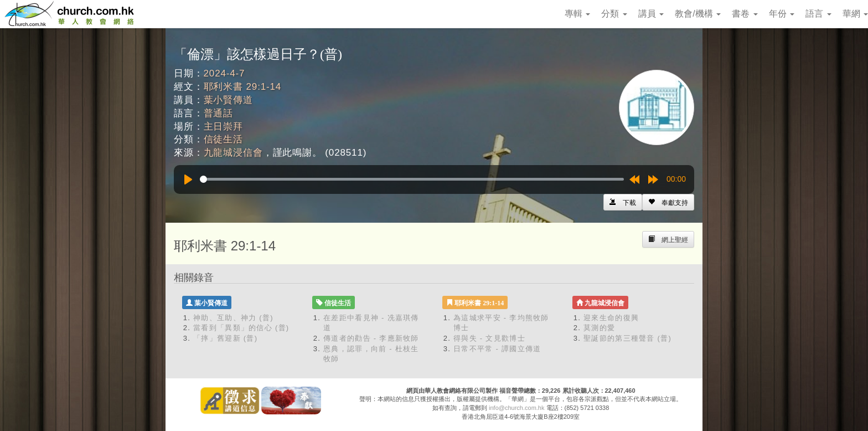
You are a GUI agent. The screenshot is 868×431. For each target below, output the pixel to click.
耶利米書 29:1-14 (243, 87)
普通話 (219, 113)
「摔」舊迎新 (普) (225, 338)
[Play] (188, 179)
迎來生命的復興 (611, 318)
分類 (614, 14)
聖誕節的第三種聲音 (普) (627, 338)
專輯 (577, 14)
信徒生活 (223, 139)
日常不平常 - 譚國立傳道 (497, 349)
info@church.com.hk (516, 408)
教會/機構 (698, 14)
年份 (782, 14)
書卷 (745, 14)
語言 (818, 14)
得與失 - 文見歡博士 (489, 338)
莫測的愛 (599, 328)
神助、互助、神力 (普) (233, 318)
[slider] (412, 179)
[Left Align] (668, 202)
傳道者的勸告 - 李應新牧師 (371, 338)
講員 (651, 14)
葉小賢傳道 (228, 100)
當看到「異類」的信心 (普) (241, 328)
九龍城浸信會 (233, 153)
